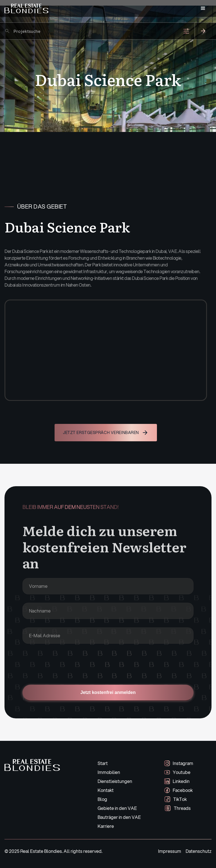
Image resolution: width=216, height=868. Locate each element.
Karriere (106, 826)
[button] (203, 8)
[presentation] (65, 663)
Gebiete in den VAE (117, 808)
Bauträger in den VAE (119, 817)
